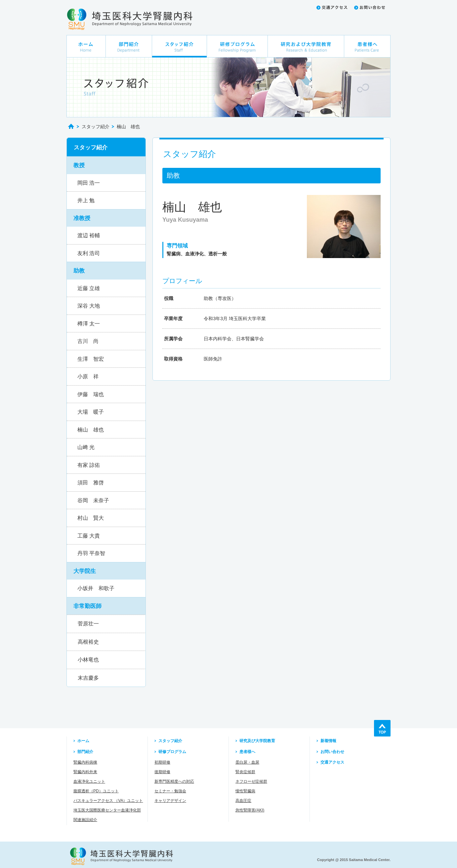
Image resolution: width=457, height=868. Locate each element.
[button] (106, 165)
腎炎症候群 (245, 772)
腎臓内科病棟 (85, 762)
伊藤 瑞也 (91, 394)
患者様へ (247, 752)
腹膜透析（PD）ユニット (96, 791)
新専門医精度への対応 (174, 781)
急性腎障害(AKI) (250, 810)
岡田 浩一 (89, 183)
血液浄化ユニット (89, 781)
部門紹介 (85, 752)
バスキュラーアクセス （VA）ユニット (108, 801)
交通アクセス (332, 762)
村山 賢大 (91, 518)
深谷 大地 (89, 306)
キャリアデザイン (170, 801)
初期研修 (162, 762)
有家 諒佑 (89, 465)
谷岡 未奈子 (93, 500)
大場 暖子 (91, 412)
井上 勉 (86, 200)
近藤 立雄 (89, 288)
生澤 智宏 (91, 359)
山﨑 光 (86, 447)
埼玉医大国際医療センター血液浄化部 (107, 810)
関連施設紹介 (85, 820)
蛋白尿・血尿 (247, 762)
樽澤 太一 (89, 324)
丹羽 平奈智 (91, 553)
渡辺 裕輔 (89, 235)
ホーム (83, 741)
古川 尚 (88, 341)
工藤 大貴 (89, 536)
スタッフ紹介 (96, 127)
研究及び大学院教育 (257, 741)
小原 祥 (88, 377)
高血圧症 (243, 801)
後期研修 (162, 772)
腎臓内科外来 (85, 772)
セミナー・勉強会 (170, 791)
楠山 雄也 (91, 430)
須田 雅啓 (91, 483)
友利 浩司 (89, 253)
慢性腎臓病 (245, 791)
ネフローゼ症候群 (251, 781)
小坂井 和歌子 (96, 588)
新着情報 (328, 741)
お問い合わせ (332, 752)
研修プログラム (172, 752)
